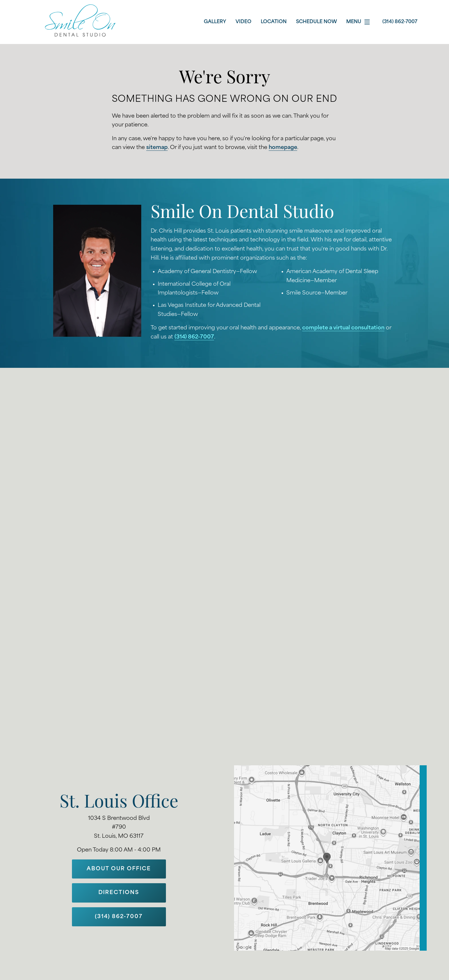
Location (274, 22)
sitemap (157, 148)
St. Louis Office (119, 803)
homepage (283, 148)
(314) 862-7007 (194, 337)
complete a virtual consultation (343, 328)
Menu (360, 22)
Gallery (215, 22)
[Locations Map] (330, 858)
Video (243, 22)
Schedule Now (316, 22)
